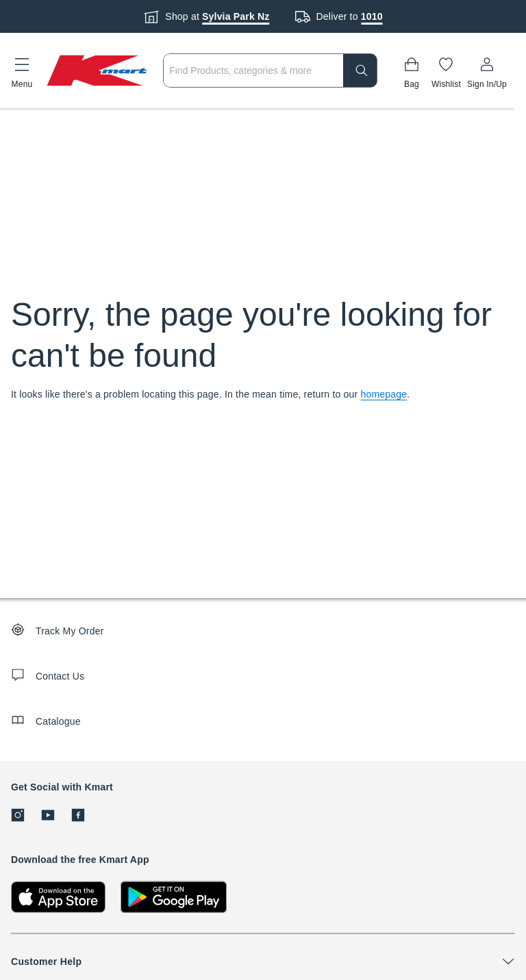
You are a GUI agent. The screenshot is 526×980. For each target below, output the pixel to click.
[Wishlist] (446, 70)
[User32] (487, 70)
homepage (384, 394)
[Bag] (412, 70)
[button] (22, 70)
